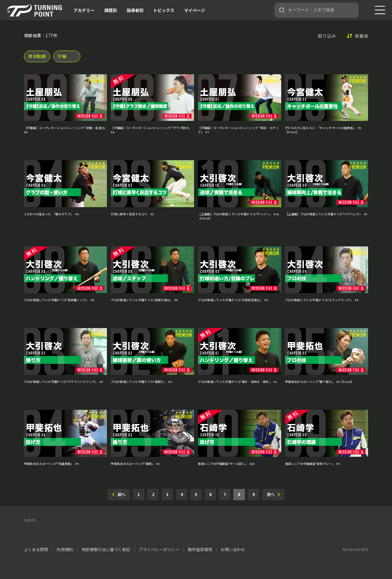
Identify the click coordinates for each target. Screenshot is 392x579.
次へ (271, 494)
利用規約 (65, 549)
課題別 (111, 10)
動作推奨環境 (200, 549)
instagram (58, 530)
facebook (43, 530)
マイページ (195, 10)
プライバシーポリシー (159, 549)
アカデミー (84, 10)
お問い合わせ (233, 549)
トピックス (164, 10)
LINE (73, 530)
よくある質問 (36, 549)
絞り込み (327, 36)
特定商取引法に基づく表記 (106, 549)
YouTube (88, 530)
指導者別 (135, 10)
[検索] (282, 10)
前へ (121, 494)
